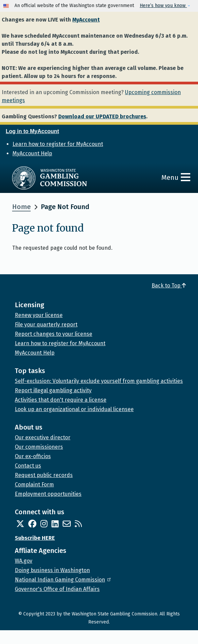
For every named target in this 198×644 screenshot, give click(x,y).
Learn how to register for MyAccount (58, 144)
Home (21, 207)
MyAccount (86, 20)
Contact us (28, 466)
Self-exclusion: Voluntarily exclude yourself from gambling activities (99, 381)
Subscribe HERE (35, 538)
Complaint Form (34, 485)
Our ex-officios (33, 456)
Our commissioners (39, 447)
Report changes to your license (54, 334)
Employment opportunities (48, 494)
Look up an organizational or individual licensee (74, 409)
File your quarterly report (46, 325)
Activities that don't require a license (61, 400)
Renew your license (39, 315)
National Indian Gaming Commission (63, 580)
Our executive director (43, 437)
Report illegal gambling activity (53, 390)
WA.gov (24, 561)
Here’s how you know (163, 6)
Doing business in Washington (52, 570)
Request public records (44, 475)
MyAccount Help (32, 153)
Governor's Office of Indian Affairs (57, 589)
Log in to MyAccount (32, 131)
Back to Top (169, 286)
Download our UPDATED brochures (102, 116)
